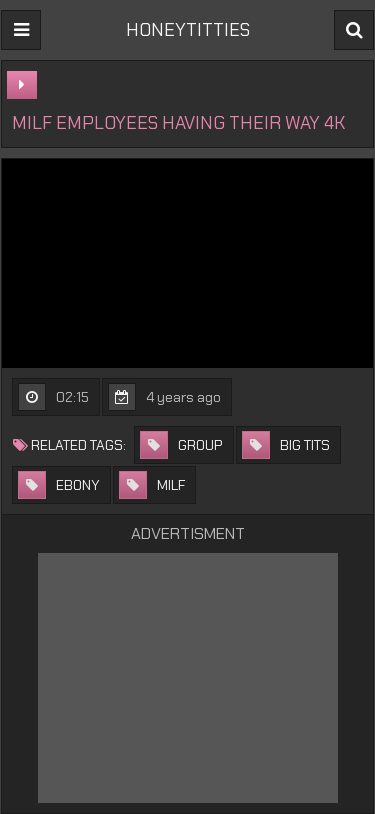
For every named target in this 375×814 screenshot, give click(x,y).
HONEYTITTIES (188, 30)
